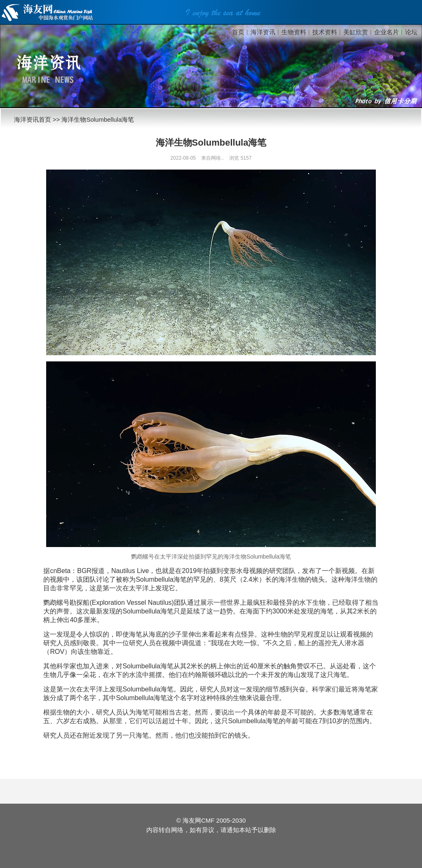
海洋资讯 (263, 32)
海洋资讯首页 (33, 119)
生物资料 (294, 32)
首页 (238, 32)
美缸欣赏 (356, 32)
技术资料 (325, 32)
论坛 (411, 32)
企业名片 (387, 32)
